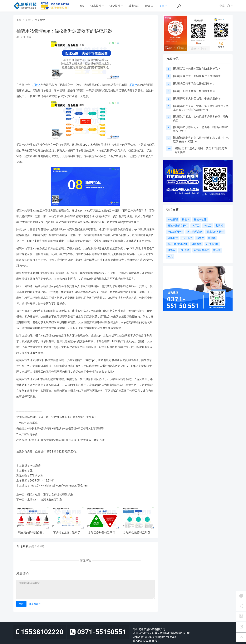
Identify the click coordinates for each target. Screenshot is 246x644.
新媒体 (149, 6)
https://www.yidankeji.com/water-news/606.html (59, 486)
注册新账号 (35, 604)
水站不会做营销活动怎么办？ (138, 533)
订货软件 (116, 6)
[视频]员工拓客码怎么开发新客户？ (194, 84)
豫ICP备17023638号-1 (146, 641)
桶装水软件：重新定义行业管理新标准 (50, 495)
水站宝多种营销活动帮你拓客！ (103, 533)
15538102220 (40, 632)
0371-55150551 (98, 632)
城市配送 (134, 6)
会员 (226, 6)
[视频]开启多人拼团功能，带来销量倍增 (197, 99)
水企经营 (40, 20)
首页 (82, 6)
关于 (200, 6)
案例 (177, 6)
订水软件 (97, 6)
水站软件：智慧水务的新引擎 (45, 500)
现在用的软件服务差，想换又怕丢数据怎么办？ (33, 533)
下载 (189, 6)
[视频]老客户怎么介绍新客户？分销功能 (197, 76)
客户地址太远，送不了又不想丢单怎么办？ (68, 533)
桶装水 (37, 85)
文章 (163, 6)
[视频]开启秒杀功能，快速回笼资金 (194, 91)
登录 (21, 604)
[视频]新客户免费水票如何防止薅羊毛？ (197, 69)
